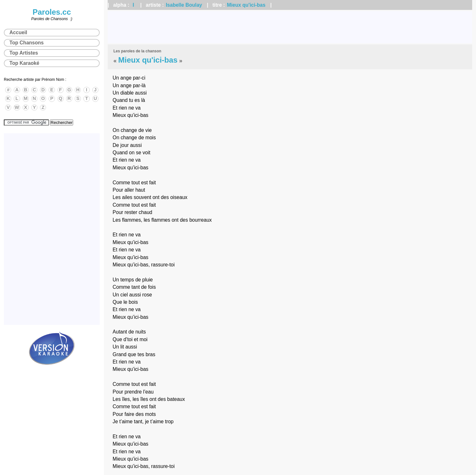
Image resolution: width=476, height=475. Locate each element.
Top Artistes (24, 53)
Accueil (18, 32)
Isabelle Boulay (184, 5)
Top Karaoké (24, 63)
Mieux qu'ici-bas (246, 5)
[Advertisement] (290, 27)
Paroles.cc (52, 12)
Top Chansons (27, 43)
